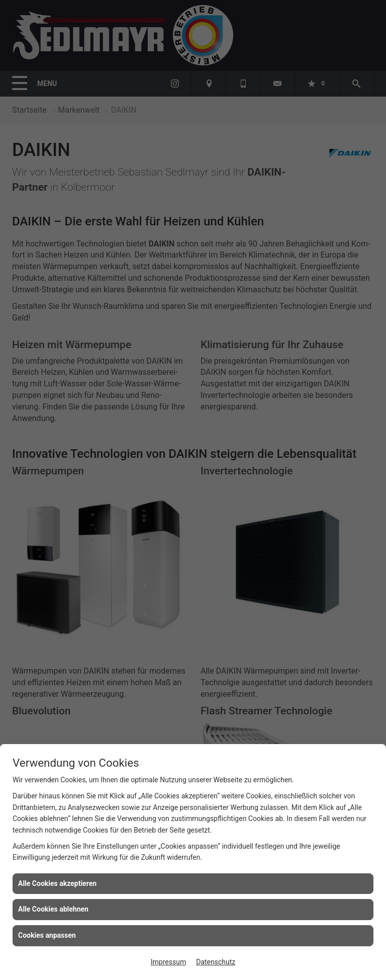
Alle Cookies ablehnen (53, 909)
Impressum (168, 962)
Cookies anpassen (47, 935)
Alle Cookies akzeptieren (57, 883)
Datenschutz (216, 962)
